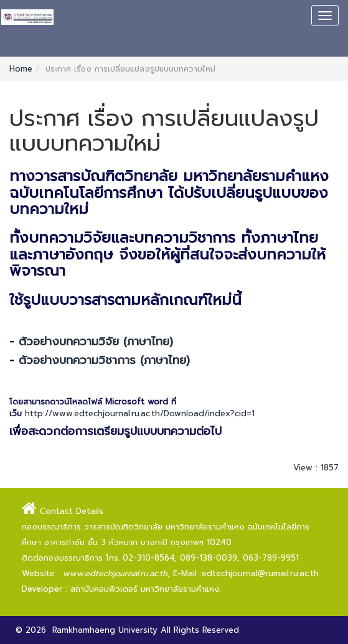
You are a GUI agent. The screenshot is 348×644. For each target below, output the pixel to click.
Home (21, 69)
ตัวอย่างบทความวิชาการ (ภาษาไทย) (104, 360)
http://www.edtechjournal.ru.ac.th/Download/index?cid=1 (140, 413)
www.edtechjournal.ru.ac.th (115, 573)
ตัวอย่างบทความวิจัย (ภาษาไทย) (96, 342)
